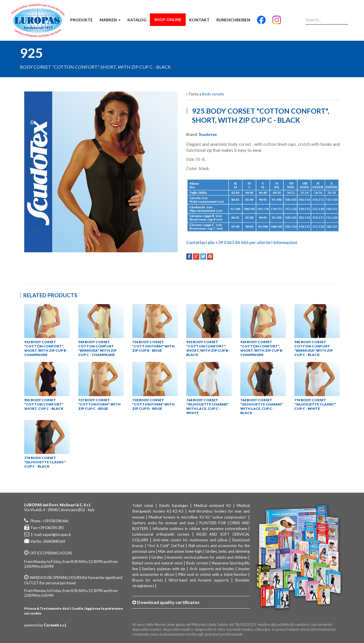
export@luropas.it (57, 535)
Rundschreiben (233, 20)
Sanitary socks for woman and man (163, 523)
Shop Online (168, 20)
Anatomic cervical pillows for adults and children (207, 557)
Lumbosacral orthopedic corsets (161, 534)
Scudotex (208, 134)
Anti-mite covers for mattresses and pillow (190, 540)
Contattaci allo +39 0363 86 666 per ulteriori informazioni (242, 242)
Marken (110, 20)
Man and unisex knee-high (180, 551)
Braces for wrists (147, 580)
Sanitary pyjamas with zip (164, 569)
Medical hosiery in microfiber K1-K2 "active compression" (198, 517)
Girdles (157, 557)
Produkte (81, 20)
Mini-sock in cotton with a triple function (213, 574)
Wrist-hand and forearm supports (199, 580)
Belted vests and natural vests (158, 563)
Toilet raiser (143, 505)
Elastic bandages (174, 505)
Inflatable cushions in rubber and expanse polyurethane (200, 529)
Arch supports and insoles (212, 569)
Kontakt (199, 20)
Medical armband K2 (212, 505)
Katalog (137, 20)
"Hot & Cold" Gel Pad (166, 546)
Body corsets (213, 94)
